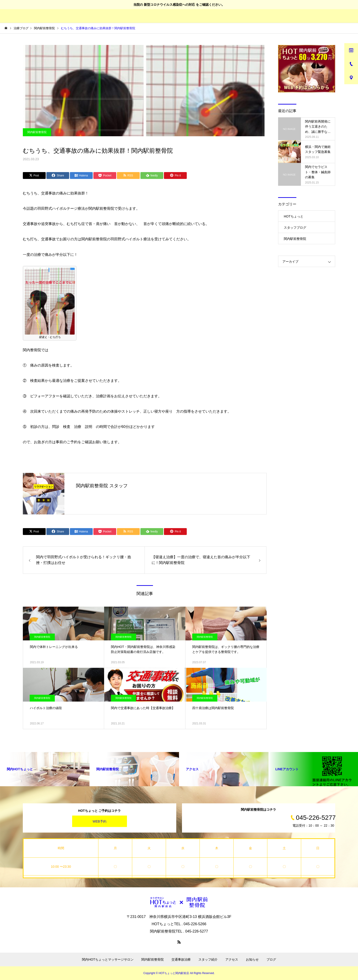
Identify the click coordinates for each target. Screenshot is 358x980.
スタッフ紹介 (208, 959)
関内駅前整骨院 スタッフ (102, 486)
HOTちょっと (294, 216)
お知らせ (252, 959)
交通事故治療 (181, 959)
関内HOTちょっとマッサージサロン (108, 959)
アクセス (232, 959)
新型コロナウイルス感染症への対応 (169, 5)
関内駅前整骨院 (37, 132)
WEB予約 (100, 821)
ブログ (271, 959)
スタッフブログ (295, 228)
